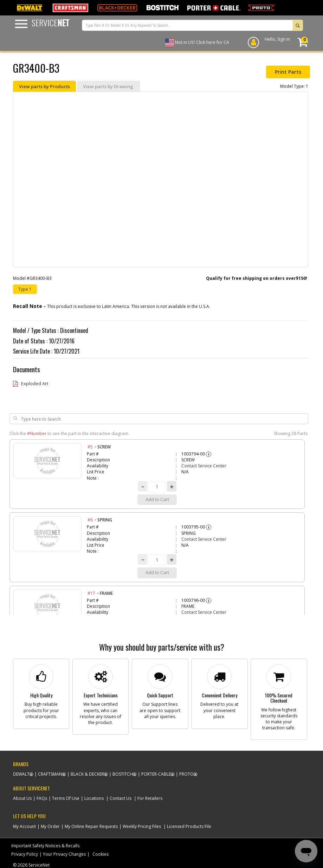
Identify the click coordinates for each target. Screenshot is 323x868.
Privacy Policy (25, 854)
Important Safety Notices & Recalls (45, 846)
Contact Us (121, 798)
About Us (22, 798)
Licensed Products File (189, 826)
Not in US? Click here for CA (202, 42)
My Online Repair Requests (91, 826)
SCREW (104, 447)
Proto (186, 774)
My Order (50, 826)
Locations (94, 798)
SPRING (105, 520)
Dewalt (21, 774)
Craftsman (50, 774)
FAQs (42, 798)
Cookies (101, 854)
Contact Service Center (204, 466)
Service (50, 22)
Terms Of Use (66, 798)
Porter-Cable (156, 774)
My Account (24, 826)
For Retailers (150, 798)
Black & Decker (87, 774)
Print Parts (288, 72)
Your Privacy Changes (64, 854)
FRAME (106, 593)
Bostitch (123, 774)
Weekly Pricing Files (142, 826)
